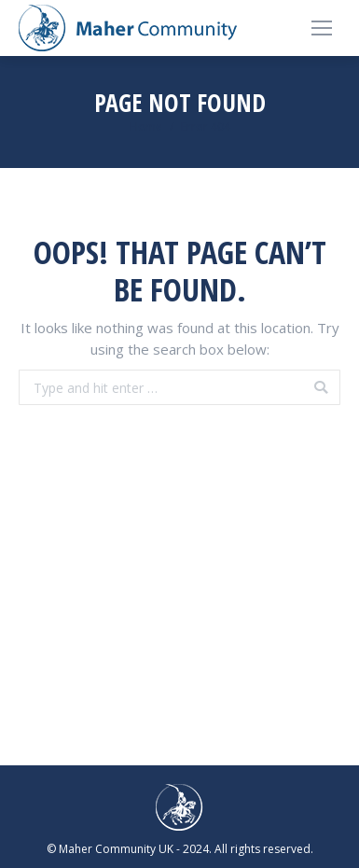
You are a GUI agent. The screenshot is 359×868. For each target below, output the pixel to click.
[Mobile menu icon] (322, 28)
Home (146, 126)
